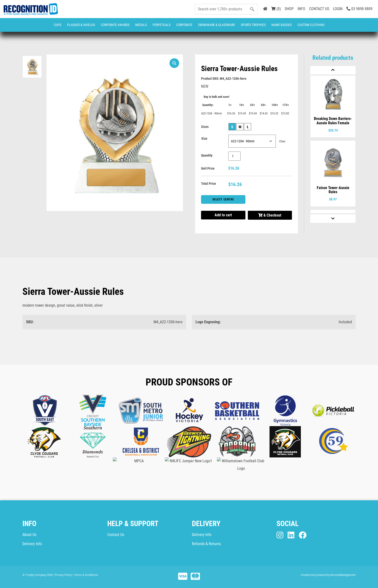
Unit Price (208, 168)
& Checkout (270, 215)
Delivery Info (32, 544)
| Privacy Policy (63, 575)
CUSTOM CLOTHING (311, 25)
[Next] (333, 219)
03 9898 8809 (359, 9)
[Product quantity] (234, 156)
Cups (57, 25)
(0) (276, 9)
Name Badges (282, 25)
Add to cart (223, 215)
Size (204, 139)
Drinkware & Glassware (217, 25)
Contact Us (116, 535)
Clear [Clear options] (282, 141)
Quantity (207, 155)
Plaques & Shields (81, 25)
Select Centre (223, 199)
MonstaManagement (343, 575)
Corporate (184, 25)
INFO (301, 9)
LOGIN (338, 9)
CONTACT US (319, 9)
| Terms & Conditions (85, 575)
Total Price (209, 184)
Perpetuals (162, 25)
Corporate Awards (115, 25)
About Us (29, 535)
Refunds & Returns (206, 544)
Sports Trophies (253, 25)
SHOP (289, 9)
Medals (141, 25)
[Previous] (333, 70)
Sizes (205, 127)
